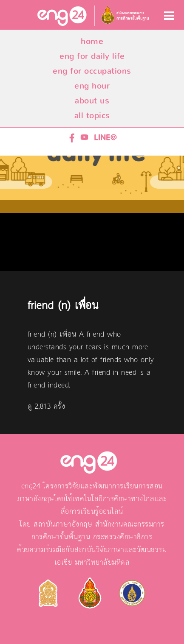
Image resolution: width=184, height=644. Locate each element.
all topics (92, 116)
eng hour (92, 86)
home (92, 41)
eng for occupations (92, 71)
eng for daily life (92, 56)
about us (92, 101)
